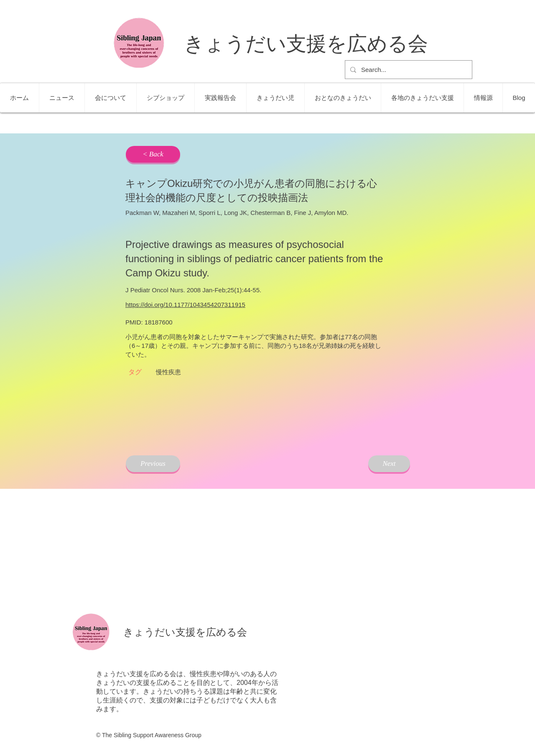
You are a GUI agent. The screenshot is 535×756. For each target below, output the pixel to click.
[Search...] (408, 70)
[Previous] (153, 464)
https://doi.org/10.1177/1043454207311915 (185, 305)
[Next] (389, 464)
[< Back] (153, 154)
